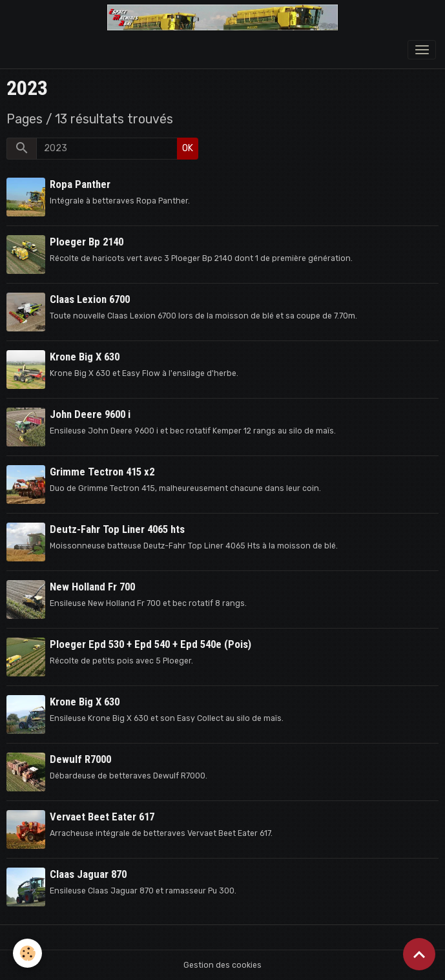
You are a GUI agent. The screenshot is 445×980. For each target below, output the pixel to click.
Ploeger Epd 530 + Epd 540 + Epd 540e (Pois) (150, 644)
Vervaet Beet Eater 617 (102, 817)
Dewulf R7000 (80, 759)
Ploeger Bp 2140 (87, 242)
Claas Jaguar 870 (88, 874)
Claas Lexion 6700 (90, 299)
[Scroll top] (419, 954)
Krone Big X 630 (85, 357)
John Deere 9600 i (90, 414)
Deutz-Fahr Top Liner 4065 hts (117, 529)
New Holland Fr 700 (92, 587)
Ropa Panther (80, 184)
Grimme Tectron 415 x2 (102, 472)
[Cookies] (27, 953)
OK (188, 148)
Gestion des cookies (222, 965)
